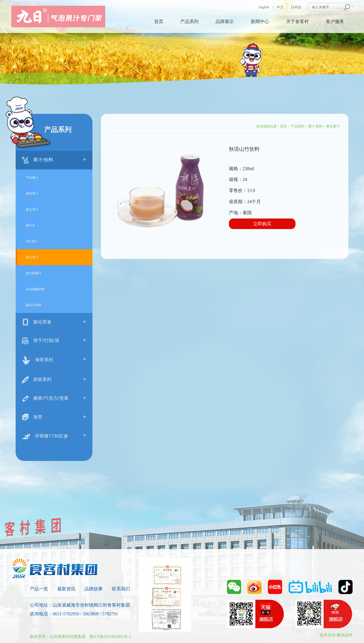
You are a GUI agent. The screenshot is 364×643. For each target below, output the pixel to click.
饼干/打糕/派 (54, 340)
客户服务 (335, 21)
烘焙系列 (54, 379)
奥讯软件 (345, 635)
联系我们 (121, 589)
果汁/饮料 (54, 159)
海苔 (54, 417)
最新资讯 (66, 589)
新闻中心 (260, 21)
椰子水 (31, 225)
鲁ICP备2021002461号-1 (110, 637)
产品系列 (189, 21)
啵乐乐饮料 (34, 305)
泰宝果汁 (32, 257)
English (264, 7)
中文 (280, 7)
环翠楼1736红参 (54, 436)
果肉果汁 (32, 193)
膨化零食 (54, 322)
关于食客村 (297, 21)
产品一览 (39, 589)
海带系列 (54, 360)
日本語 (296, 7)
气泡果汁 (32, 177)
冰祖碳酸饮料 (35, 289)
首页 (159, 21)
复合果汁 (32, 209)
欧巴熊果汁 (34, 273)
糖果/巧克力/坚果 (54, 398)
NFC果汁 (32, 241)
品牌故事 (94, 589)
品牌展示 (225, 21)
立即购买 (262, 224)
